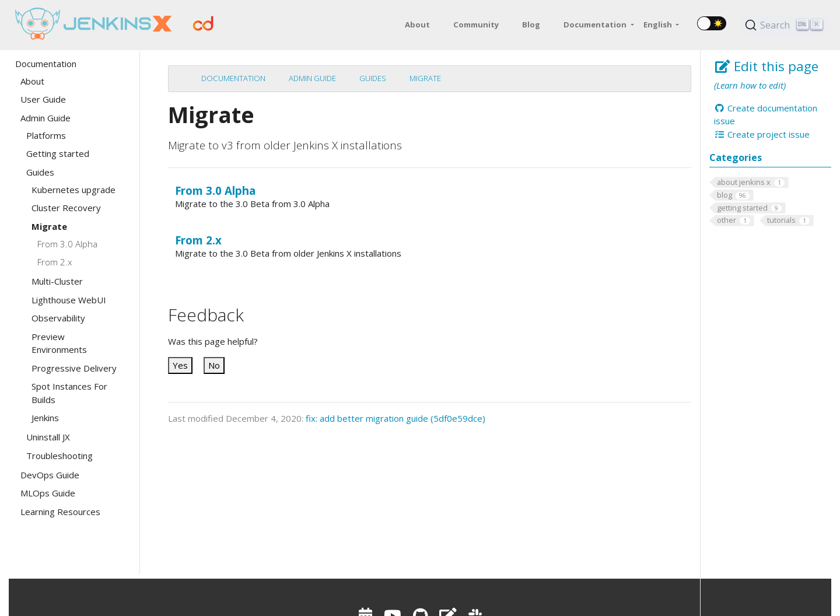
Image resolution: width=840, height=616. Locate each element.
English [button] (659, 24)
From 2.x (198, 240)
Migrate (425, 78)
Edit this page (766, 66)
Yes (180, 365)
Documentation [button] (596, 24)
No (214, 365)
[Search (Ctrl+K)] (786, 25)
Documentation (233, 78)
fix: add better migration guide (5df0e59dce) (395, 418)
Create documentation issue (766, 115)
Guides (373, 78)
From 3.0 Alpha (215, 190)
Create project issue (762, 134)
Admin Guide (312, 78)
